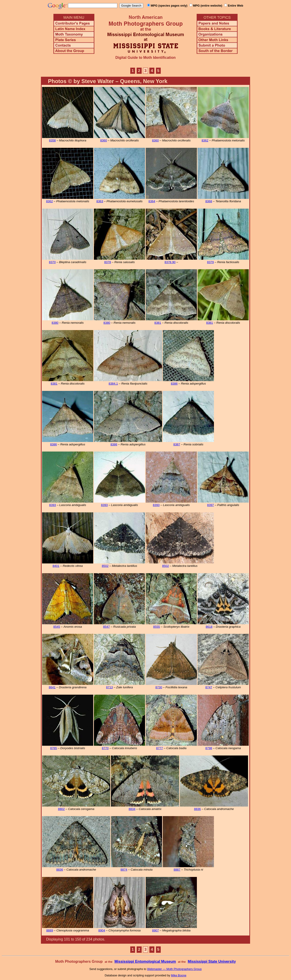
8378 (108, 262)
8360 (104, 140)
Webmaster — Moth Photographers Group (174, 969)
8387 (177, 444)
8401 (56, 566)
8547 (107, 627)
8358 (53, 140)
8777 (160, 748)
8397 (211, 505)
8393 (53, 505)
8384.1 (113, 384)
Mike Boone (179, 975)
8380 (55, 323)
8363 (100, 201)
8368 (209, 201)
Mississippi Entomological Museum (145, 961)
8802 (61, 809)
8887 (177, 870)
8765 (54, 748)
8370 (52, 262)
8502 (105, 566)
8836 (198, 809)
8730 (159, 687)
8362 (205, 140)
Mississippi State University (212, 961)
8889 (50, 930)
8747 (209, 687)
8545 (57, 627)
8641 (52, 687)
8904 (102, 930)
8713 (110, 687)
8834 (132, 809)
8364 (152, 201)
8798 (209, 748)
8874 (124, 870)
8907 (156, 930)
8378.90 (170, 262)
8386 (174, 384)
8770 (105, 748)
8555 (157, 627)
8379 (211, 262)
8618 (209, 627)
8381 (158, 323)
